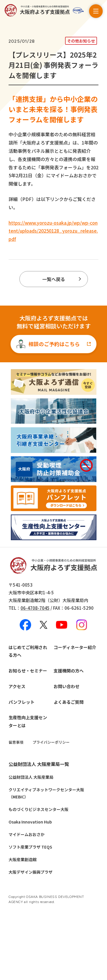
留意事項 (16, 742)
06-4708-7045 (35, 608)
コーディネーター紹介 (75, 647)
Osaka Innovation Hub (30, 822)
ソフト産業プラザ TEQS (30, 847)
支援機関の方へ (69, 671)
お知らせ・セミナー (28, 671)
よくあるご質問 (69, 702)
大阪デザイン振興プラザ (31, 872)
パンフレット (22, 702)
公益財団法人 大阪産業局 (31, 777)
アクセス (17, 686)
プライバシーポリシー (51, 742)
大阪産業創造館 (23, 859)
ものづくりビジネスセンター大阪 (39, 809)
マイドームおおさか (27, 834)
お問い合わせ (66, 686)
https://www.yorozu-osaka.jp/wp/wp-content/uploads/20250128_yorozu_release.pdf (53, 231)
